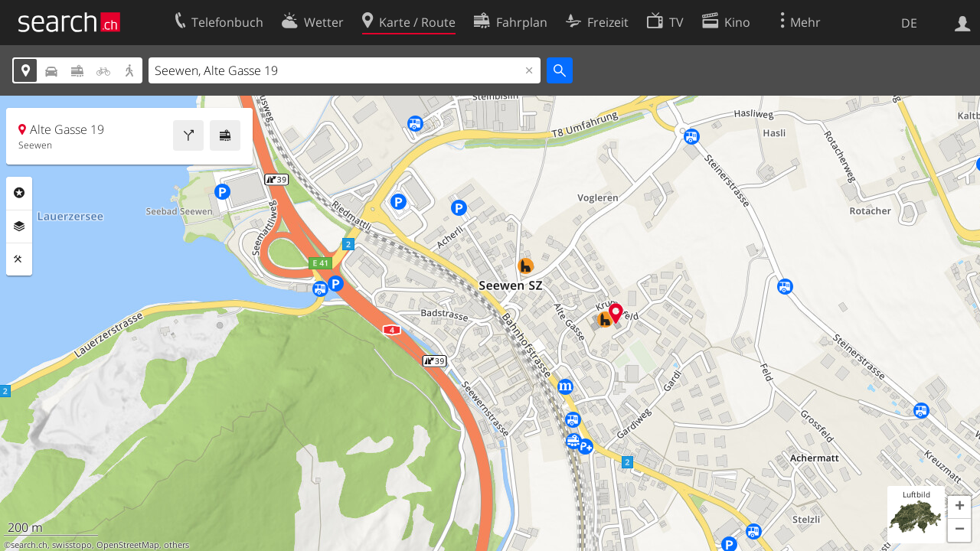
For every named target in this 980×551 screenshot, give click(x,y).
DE (909, 23)
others (176, 545)
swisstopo (72, 545)
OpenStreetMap (128, 545)
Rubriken (19, 193)
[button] (959, 507)
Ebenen (19, 227)
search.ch (29, 545)
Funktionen (19, 259)
